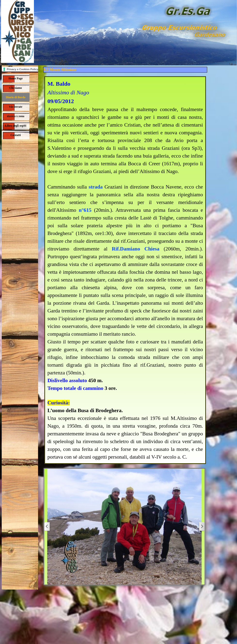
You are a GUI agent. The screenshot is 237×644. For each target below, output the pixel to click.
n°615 (85, 210)
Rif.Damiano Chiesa (135, 249)
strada (96, 187)
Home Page (16, 78)
